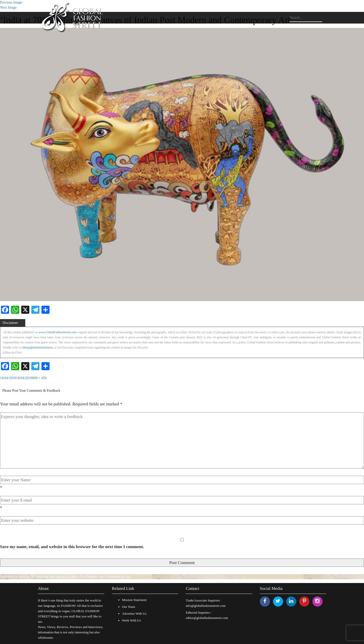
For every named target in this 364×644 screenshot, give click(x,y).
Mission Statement (134, 600)
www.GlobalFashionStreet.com (58, 332)
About (43, 588)
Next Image (8, 7)
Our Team (129, 607)
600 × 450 (40, 378)
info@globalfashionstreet (38, 347)
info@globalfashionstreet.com (206, 606)
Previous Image (11, 2)
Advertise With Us (134, 614)
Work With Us (132, 620)
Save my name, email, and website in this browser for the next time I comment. (72, 547)
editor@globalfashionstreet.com (207, 618)
